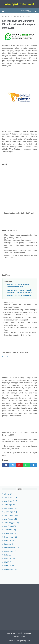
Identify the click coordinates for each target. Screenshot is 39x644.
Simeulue (9, 566)
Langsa (9, 544)
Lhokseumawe (12, 548)
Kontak (20, 633)
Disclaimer (28, 633)
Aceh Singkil (11, 512)
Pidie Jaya (10, 559)
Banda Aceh (11, 533)
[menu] (5, 11)
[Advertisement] (19, 189)
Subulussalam (11, 569)
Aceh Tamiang (11, 515)
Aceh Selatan (11, 508)
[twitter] (13, 465)
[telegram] (33, 465)
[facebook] (6, 465)
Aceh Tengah (11, 519)
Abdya (8, 494)
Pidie (8, 555)
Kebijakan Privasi (20, 636)
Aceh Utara (10, 530)
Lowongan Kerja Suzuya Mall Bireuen (19, 296)
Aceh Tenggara (12, 523)
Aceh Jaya (10, 505)
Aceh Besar (11, 501)
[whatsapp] (26, 465)
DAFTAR (5, 357)
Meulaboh (10, 551)
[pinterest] (19, 465)
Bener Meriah (11, 537)
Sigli (8, 562)
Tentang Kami (11, 633)
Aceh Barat (11, 498)
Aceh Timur (10, 526)
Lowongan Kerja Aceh (23, 641)
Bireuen (9, 541)
